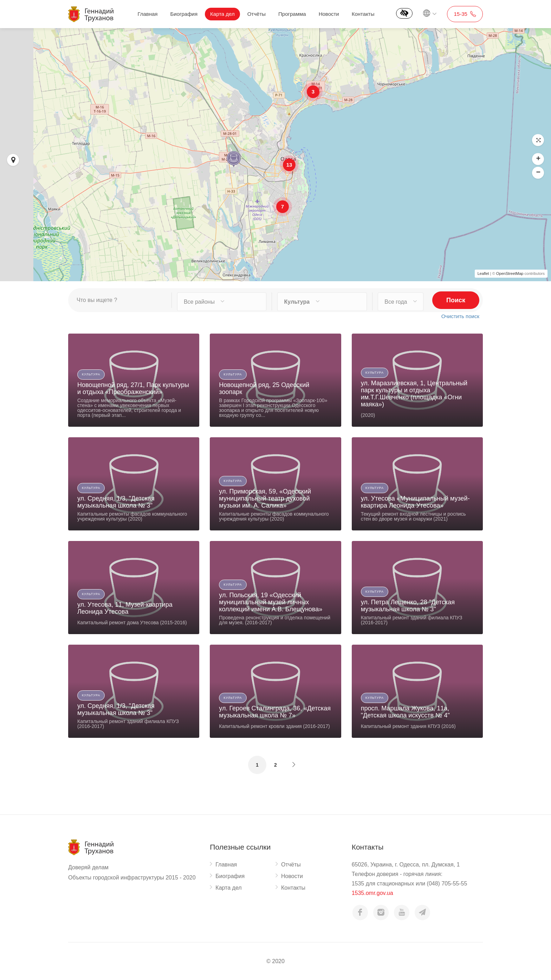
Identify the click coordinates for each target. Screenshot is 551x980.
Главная (147, 14)
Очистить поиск (460, 316)
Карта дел (222, 14)
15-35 (465, 14)
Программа (292, 14)
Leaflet (483, 273)
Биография (184, 14)
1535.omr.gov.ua (372, 893)
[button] (538, 140)
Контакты (363, 14)
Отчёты (257, 14)
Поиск (456, 300)
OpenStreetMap (510, 273)
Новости (329, 14)
